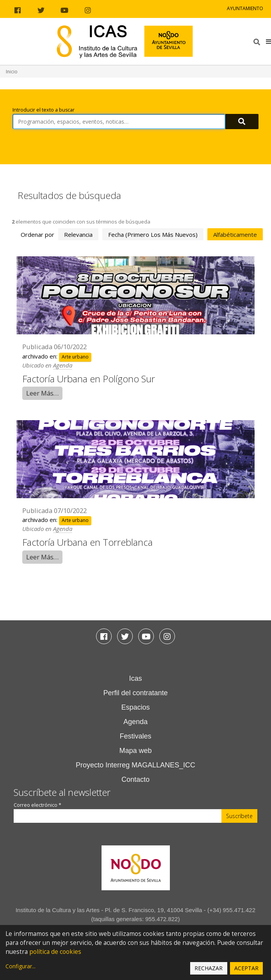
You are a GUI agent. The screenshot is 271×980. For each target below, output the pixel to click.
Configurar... (21, 966)
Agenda (63, 365)
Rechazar (209, 968)
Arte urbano (75, 357)
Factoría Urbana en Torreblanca (87, 542)
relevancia (78, 234)
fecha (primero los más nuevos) (153, 234)
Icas (135, 678)
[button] (268, 41)
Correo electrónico (37, 805)
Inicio (12, 72)
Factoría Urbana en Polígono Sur (89, 379)
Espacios (135, 707)
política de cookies (55, 952)
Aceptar (246, 968)
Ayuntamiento (245, 8)
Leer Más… (42, 393)
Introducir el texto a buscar (44, 110)
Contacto (135, 779)
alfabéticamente (235, 234)
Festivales (135, 736)
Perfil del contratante (135, 693)
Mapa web (135, 751)
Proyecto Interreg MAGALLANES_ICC (135, 765)
